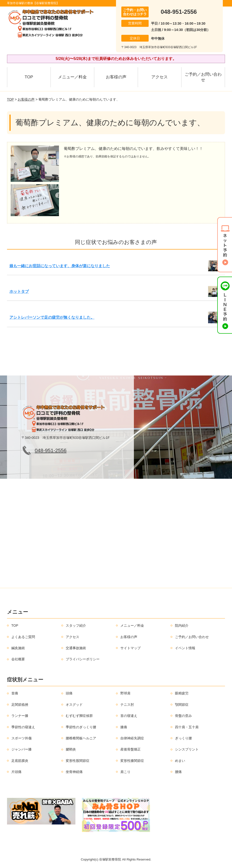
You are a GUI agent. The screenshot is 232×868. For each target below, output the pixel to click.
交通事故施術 (76, 648)
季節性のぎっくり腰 (81, 727)
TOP (29, 77)
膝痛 (124, 727)
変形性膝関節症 (132, 761)
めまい (180, 761)
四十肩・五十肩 (187, 727)
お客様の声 (116, 77)
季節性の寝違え (23, 727)
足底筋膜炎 (20, 761)
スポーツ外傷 (22, 738)
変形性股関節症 (78, 761)
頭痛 (69, 693)
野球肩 (125, 693)
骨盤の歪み (183, 716)
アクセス (159, 77)
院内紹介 (182, 625)
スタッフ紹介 (76, 625)
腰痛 (178, 772)
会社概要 (18, 659)
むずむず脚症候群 (79, 716)
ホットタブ (19, 291)
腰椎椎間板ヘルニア (81, 738)
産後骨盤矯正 (130, 749)
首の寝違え (129, 716)
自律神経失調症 (132, 738)
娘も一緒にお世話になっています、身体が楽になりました (60, 266)
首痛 (15, 693)
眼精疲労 (182, 693)
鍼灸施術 (18, 648)
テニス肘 (127, 705)
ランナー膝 (20, 716)
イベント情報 (185, 648)
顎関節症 (182, 705)
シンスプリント (187, 749)
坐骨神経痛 (74, 772)
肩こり (125, 772)
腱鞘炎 (71, 749)
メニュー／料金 (72, 77)
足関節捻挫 (20, 705)
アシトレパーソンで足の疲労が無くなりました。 (52, 317)
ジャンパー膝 (22, 749)
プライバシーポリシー (83, 659)
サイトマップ (130, 648)
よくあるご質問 (23, 637)
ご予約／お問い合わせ (203, 77)
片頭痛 (16, 772)
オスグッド (74, 705)
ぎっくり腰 (183, 738)
